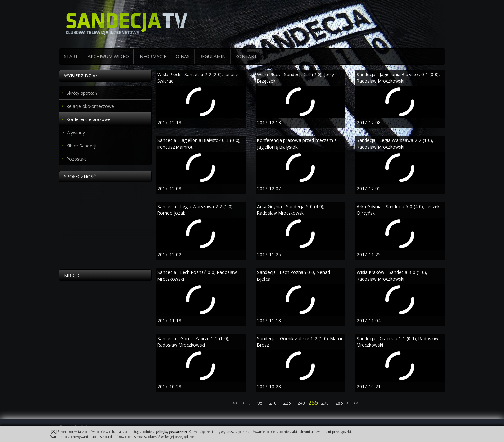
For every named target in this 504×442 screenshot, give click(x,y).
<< (236, 403)
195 (259, 403)
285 (339, 403)
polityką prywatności (171, 432)
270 (325, 403)
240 (301, 403)
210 (273, 403)
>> (355, 403)
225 (287, 403)
